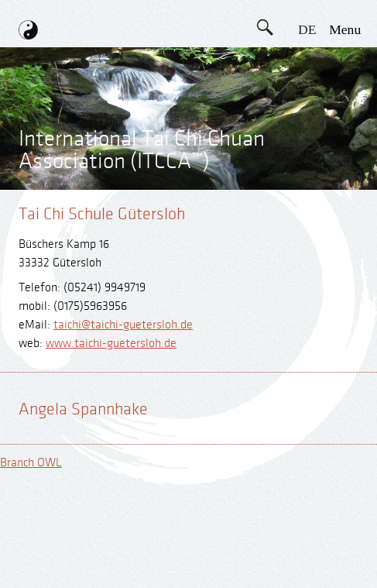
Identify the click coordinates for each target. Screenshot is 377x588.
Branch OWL (31, 463)
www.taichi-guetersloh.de (111, 344)
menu (345, 29)
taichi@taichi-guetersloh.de (123, 325)
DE (307, 29)
